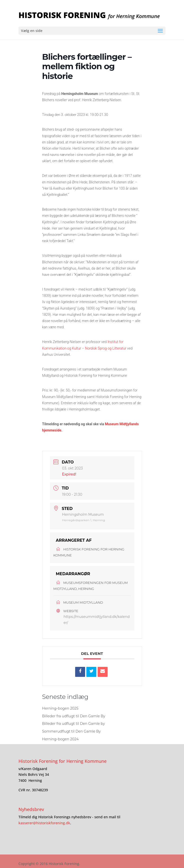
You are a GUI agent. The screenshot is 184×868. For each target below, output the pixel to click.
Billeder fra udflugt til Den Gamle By (74, 716)
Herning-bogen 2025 (60, 708)
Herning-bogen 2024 (61, 739)
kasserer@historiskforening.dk (44, 823)
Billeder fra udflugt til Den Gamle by (74, 724)
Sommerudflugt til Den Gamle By (72, 731)
